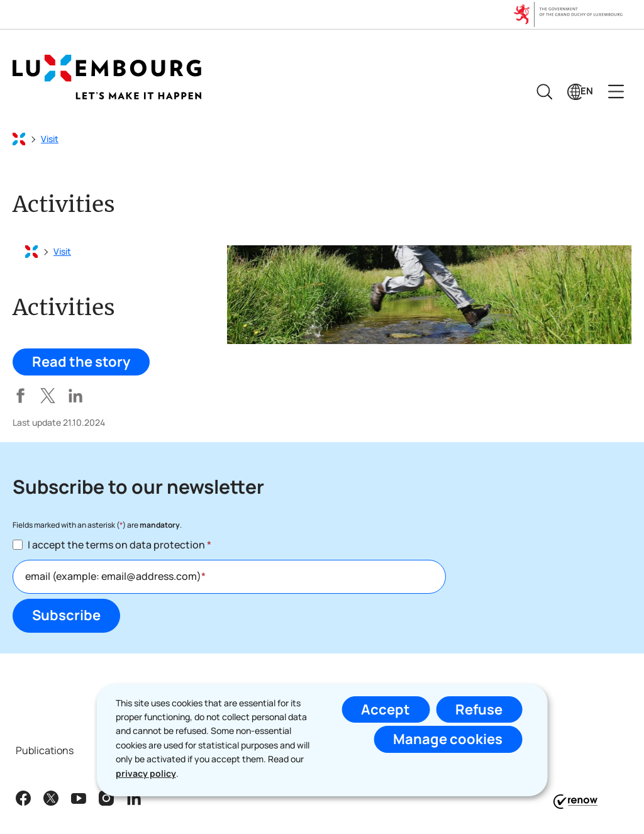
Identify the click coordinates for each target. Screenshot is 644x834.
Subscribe (66, 615)
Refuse (479, 709)
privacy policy (146, 773)
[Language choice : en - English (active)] (580, 92)
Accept (386, 709)
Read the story (81, 362)
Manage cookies (448, 739)
